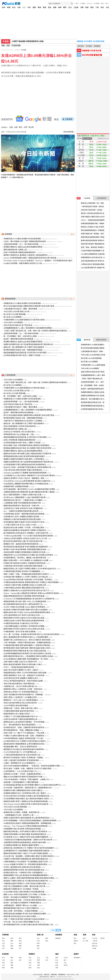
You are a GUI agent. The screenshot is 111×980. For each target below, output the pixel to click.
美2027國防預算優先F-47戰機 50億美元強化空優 (22, 495)
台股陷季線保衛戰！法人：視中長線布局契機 (21, 244)
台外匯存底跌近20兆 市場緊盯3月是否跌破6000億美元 (25, 741)
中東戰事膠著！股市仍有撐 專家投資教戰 (19, 632)
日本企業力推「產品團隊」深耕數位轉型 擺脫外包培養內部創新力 (29, 856)
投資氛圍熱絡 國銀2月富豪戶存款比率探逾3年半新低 (24, 522)
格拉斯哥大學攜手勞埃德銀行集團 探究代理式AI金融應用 (26, 610)
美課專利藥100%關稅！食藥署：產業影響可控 (21, 812)
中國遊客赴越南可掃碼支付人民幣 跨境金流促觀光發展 (25, 884)
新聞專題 (59, 935)
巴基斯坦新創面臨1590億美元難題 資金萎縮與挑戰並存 (25, 834)
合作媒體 (96, 4)
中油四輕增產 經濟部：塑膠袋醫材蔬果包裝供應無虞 (24, 514)
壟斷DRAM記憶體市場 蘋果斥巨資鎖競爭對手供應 (23, 777)
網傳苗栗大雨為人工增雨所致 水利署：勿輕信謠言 (23, 689)
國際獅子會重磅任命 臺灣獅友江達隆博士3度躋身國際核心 (26, 255)
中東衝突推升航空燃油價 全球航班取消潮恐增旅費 (23, 566)
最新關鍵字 (77, 958)
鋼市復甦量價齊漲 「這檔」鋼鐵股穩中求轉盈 (21, 730)
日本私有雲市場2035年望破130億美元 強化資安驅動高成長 (26, 796)
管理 (57, 965)
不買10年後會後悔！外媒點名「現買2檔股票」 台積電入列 (26, 779)
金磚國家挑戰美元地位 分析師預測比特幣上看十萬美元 (25, 793)
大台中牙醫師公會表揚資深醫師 (16, 706)
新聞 (3, 46)
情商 (20, 941)
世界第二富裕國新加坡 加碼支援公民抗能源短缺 (22, 867)
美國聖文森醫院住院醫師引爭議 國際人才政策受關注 (24, 459)
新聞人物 (40, 935)
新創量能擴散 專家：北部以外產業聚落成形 (20, 747)
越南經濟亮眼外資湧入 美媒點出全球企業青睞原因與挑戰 (26, 801)
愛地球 (66, 965)
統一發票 (86, 941)
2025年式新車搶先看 (92, 55)
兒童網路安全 (62, 975)
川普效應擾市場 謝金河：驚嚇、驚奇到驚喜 (20, 309)
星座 (50, 7)
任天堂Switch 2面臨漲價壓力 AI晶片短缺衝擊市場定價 (24, 497)
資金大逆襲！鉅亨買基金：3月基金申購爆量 (21, 911)
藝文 (65, 960)
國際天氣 (95, 946)
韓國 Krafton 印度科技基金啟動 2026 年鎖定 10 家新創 (25, 895)
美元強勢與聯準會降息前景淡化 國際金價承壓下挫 (23, 604)
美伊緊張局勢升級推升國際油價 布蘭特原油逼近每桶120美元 (27, 648)
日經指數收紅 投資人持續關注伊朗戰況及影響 (21, 517)
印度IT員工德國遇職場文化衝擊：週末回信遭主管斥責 (24, 886)
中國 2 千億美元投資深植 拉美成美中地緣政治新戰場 (24, 919)
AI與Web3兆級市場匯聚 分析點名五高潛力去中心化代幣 (25, 539)
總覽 (57, 958)
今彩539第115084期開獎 (13, 810)
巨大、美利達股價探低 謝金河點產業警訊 (19, 725)
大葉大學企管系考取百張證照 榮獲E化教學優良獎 (23, 470)
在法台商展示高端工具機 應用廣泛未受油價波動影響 (24, 892)
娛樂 (60, 7)
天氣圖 (94, 948)
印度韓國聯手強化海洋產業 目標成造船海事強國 (22, 829)
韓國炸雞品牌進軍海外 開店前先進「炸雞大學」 (22, 506)
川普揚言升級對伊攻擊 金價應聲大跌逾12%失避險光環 (25, 585)
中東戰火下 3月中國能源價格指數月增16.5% (21, 717)
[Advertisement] (39, 201)
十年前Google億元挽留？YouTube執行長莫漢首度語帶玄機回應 (28, 536)
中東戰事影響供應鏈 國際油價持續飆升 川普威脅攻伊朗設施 (27, 645)
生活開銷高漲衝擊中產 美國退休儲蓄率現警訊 (21, 845)
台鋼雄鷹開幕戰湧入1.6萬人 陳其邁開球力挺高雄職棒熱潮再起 (28, 328)
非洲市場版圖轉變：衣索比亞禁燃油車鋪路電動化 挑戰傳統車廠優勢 (30, 821)
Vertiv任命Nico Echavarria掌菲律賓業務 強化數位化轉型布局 (27, 481)
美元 (21, 127)
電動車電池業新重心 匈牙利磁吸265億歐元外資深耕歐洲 (25, 832)
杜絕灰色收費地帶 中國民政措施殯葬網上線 (20, 719)
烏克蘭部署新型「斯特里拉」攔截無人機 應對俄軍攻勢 (25, 558)
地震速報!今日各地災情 (92, 50)
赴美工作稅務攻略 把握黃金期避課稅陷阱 (19, 252)
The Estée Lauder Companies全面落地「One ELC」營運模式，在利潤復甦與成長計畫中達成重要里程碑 (44, 261)
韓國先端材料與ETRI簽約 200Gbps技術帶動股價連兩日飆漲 (27, 612)
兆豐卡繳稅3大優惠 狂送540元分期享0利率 (20, 662)
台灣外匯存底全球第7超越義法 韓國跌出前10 (21, 678)
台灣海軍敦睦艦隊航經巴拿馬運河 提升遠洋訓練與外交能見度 (27, 654)
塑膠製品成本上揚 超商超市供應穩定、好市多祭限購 (24, 722)
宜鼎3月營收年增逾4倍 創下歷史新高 (94, 372)
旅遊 (87, 7)
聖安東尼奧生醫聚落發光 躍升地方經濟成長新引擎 (23, 541)
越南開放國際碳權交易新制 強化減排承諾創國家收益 (24, 870)
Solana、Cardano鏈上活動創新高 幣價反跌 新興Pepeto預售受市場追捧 (31, 593)
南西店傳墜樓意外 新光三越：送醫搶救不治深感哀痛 (24, 675)
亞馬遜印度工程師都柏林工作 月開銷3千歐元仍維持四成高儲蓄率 (29, 848)
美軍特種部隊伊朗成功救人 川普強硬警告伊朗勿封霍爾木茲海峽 (28, 656)
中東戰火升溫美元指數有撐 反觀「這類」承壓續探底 (24, 736)
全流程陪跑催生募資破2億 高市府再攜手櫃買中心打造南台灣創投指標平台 (32, 785)
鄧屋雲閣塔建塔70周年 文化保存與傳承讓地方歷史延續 (25, 673)
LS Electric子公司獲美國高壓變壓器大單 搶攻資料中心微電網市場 (29, 599)
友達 (11, 127)
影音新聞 (5, 954)
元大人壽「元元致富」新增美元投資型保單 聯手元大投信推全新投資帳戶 (32, 634)
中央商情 (23, 50)
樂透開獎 (97, 46)
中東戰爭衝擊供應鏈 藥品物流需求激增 (19, 711)
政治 (14, 7)
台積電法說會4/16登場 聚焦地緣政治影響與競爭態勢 (24, 621)
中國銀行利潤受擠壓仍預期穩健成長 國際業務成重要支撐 (26, 859)
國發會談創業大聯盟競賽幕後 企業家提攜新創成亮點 (24, 744)
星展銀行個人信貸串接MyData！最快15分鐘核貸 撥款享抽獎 (27, 640)
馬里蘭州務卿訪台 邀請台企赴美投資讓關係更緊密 (23, 247)
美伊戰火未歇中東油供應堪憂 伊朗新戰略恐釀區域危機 (25, 549)
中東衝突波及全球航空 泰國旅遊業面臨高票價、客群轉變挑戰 (27, 823)
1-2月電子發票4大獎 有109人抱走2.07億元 (20, 525)
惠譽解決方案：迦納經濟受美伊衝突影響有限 (21, 544)
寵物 (20, 938)
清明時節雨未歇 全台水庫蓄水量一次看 (19, 434)
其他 (20, 960)
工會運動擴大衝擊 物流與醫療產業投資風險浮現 (22, 503)
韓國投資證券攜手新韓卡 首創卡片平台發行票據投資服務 (26, 853)
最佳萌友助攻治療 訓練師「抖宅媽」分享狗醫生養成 (24, 528)
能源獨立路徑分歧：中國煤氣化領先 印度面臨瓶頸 (23, 873)
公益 (65, 963)
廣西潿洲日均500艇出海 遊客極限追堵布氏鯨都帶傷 (24, 749)
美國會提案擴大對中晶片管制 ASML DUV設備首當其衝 (25, 602)
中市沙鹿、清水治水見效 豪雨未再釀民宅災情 (21, 922)
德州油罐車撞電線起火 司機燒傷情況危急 (96, 230)
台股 (16, 127)
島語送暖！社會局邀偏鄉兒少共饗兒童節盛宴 (21, 782)
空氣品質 (81, 46)
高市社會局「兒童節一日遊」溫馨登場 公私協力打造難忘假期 (27, 769)
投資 (57, 963)
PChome (89, 4)
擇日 (75, 943)
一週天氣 (95, 941)
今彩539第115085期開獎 (90, 368)
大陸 (107, 7)
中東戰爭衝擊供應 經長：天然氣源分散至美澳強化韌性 (25, 900)
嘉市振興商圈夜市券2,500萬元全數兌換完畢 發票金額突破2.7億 (28, 925)
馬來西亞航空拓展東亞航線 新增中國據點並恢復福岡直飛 (26, 547)
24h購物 (83, 4)
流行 (20, 948)
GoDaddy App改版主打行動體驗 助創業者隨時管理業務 (25, 473)
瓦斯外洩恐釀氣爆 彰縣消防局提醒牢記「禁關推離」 (24, 695)
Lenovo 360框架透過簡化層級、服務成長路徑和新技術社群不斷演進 (30, 258)
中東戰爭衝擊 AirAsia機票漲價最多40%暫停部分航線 (24, 320)
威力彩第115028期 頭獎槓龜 (91, 358)
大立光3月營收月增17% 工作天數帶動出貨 (20, 752)
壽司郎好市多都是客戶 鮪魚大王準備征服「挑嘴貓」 (24, 758)
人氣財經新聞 (101, 198)
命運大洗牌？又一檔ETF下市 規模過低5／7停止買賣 (24, 733)
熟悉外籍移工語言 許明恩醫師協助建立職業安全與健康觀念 (26, 445)
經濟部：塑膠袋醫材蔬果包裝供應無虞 (95, 389)
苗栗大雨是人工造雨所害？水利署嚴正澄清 (20, 697)
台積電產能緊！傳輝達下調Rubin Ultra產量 (20, 905)
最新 (3, 938)
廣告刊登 (47, 975)
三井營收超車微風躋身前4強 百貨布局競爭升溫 (22, 755)
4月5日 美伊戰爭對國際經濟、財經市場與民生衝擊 (23, 681)
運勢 (44, 7)
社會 (19, 7)
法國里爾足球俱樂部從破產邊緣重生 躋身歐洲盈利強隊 (25, 842)
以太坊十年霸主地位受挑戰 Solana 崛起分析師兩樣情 (24, 607)
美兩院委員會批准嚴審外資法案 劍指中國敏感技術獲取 (25, 914)
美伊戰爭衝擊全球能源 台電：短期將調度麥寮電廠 (23, 350)
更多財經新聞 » (69, 132)
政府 (102, 7)
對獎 (85, 935)
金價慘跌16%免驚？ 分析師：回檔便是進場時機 (22, 774)
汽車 (97, 7)
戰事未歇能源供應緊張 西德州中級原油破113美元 (23, 664)
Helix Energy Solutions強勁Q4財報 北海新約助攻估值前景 (26, 804)
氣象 (94, 935)
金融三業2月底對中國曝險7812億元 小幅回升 (21, 670)
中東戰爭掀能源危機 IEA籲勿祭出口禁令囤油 (21, 623)
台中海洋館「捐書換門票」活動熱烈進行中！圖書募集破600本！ (29, 788)
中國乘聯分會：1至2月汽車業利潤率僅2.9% (20, 686)
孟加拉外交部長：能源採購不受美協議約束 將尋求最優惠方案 (27, 467)
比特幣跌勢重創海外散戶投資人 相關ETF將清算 (22, 355)
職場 (39, 7)
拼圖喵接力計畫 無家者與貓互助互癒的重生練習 (22, 519)
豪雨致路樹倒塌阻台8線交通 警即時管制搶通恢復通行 (24, 456)
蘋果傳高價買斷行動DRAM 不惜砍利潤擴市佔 (21, 908)
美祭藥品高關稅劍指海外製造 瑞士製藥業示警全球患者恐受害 (27, 448)
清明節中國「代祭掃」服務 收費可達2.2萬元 (21, 708)
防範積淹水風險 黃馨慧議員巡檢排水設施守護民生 (23, 790)
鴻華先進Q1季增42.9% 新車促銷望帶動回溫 (20, 692)
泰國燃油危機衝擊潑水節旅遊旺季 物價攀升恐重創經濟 (25, 530)
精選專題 (58, 938)
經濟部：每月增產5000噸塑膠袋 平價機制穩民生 (22, 897)
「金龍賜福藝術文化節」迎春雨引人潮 (18, 815)
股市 (77, 4)
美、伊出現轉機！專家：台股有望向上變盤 (20, 336)
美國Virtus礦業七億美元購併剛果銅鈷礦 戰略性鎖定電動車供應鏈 (29, 878)
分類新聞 (5, 935)
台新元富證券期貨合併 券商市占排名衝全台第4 (22, 615)
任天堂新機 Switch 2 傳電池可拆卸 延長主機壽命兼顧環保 (26, 837)
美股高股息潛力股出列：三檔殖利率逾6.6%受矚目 (23, 500)
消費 (82, 7)
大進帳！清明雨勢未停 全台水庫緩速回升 (19, 763)
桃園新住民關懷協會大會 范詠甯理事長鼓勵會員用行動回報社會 (28, 344)
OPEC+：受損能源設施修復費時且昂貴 (95, 220)
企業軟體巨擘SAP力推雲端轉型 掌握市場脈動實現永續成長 (26, 851)
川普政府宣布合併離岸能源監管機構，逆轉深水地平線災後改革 (28, 840)
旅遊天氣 (95, 943)
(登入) (107, 4)
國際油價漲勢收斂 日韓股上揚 (15, 250)
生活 (70, 7)
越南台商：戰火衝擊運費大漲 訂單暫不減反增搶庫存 (24, 347)
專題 (9, 7)
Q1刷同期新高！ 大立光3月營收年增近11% (20, 771)
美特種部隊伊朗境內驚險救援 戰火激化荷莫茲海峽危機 (25, 651)
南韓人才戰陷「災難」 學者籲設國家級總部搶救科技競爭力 (26, 574)
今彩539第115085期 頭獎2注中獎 (93, 355)
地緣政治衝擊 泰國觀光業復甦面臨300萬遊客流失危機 (24, 552)
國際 (34, 7)
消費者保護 (54, 975)
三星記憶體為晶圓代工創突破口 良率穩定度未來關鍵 (24, 626)
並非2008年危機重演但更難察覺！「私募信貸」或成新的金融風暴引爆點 (32, 766)
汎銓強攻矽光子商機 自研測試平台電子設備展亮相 (23, 508)
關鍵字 (76, 954)
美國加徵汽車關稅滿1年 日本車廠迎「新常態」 (22, 889)
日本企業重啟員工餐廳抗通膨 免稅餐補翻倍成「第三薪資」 (26, 659)
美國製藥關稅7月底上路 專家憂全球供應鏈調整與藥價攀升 (26, 875)
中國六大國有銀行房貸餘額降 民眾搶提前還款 (21, 760)
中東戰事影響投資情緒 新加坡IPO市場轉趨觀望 (22, 571)
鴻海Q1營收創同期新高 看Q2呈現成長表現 (20, 703)
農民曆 (80, 41)
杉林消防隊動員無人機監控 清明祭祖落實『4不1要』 (24, 738)
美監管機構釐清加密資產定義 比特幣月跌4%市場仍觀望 (25, 353)
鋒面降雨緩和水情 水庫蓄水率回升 (17, 714)
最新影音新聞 (101, 340)
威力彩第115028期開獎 (89, 362)
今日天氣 (95, 938)
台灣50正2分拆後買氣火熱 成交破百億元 (19, 432)
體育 (65, 7)
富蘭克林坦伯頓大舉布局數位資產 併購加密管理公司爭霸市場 (27, 454)
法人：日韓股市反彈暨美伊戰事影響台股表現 (21, 511)
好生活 (66, 958)
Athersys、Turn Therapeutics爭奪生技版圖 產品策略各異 (26, 826)
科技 (29, 7)
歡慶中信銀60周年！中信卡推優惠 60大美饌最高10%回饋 (26, 560)
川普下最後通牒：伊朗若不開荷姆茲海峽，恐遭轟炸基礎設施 (27, 643)
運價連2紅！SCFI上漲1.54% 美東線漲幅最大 (21, 700)
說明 (102, 4)
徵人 (78, 975)
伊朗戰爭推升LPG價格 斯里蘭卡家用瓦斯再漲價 (22, 239)
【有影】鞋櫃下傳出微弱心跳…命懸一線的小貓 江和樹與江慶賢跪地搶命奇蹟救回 (35, 331)
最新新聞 (83, 340)
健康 (55, 7)
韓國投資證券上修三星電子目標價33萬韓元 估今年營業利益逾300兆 (30, 569)
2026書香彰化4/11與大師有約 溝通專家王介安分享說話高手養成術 (29, 476)
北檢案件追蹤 (99, 41)
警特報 (102, 938)
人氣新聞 (83, 198)
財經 (24, 7)
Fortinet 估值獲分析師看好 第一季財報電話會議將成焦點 (25, 864)
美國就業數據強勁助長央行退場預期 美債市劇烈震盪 (24, 596)
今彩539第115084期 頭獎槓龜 (15, 807)
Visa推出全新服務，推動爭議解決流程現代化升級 (23, 263)
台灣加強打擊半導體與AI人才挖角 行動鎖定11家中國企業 (26, 577)
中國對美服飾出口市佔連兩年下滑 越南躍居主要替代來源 (26, 862)
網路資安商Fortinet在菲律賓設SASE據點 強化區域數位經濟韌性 (28, 555)
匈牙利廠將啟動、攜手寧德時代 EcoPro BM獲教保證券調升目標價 (29, 489)
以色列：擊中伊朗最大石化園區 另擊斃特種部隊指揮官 (25, 241)
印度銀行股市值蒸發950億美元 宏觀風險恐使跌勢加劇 (24, 563)
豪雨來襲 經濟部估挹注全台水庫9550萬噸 (20, 916)
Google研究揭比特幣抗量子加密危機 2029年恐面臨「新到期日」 (29, 580)
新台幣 (31, 127)
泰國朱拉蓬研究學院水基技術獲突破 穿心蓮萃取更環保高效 (26, 818)
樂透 (84, 938)
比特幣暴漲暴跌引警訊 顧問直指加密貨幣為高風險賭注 (25, 465)
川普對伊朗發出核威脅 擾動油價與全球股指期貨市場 (24, 588)
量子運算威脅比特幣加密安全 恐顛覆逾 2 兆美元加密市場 (26, 533)
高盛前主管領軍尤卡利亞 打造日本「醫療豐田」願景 (24, 478)
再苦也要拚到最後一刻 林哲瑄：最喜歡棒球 (28, 41)
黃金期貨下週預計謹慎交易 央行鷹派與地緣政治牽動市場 (26, 881)
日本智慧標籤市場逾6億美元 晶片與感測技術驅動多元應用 (26, 799)
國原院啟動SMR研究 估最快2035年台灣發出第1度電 (24, 618)
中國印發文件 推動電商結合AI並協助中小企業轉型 (23, 421)
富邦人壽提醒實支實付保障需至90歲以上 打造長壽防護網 (26, 637)
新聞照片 (32, 954)
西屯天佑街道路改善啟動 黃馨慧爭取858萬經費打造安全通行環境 (29, 306)
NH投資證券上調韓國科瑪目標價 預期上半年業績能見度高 (26, 484)
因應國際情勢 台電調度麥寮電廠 (16, 486)
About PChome (71, 975)
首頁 (4, 7)
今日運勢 (88, 41)
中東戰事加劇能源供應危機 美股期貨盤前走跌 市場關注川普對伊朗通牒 (31, 582)
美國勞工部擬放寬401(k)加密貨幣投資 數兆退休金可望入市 (26, 591)
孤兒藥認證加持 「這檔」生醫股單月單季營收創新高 (24, 727)
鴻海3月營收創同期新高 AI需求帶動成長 (19, 684)
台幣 (25, 127)
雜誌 (92, 7)
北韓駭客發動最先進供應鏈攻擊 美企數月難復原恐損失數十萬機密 (29, 492)
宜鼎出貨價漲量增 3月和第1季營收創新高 (20, 426)
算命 (75, 938)
